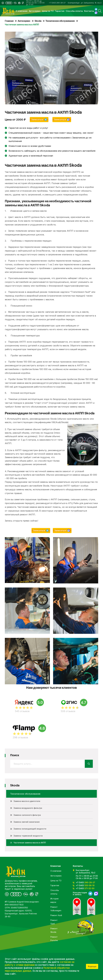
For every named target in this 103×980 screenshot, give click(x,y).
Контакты (89, 11)
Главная (9, 21)
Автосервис (35, 11)
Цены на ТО (48, 11)
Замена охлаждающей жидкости (30, 829)
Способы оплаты (74, 11)
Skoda (38, 21)
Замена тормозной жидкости (28, 836)
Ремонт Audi (56, 915)
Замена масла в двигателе (27, 801)
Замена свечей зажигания (27, 822)
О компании (22, 11)
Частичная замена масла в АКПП (30, 843)
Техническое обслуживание (60, 21)
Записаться (37, 120)
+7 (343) (85, 883)
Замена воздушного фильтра (28, 808)
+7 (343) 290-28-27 (57, 3)
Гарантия (60, 11)
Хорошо (92, 966)
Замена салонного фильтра (27, 815)
